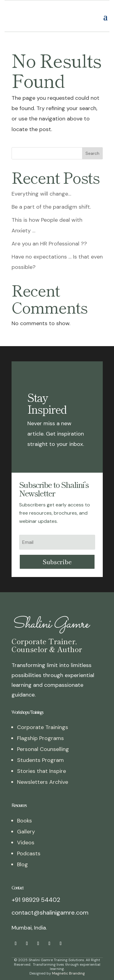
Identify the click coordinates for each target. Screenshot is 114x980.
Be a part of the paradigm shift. (51, 196)
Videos (26, 832)
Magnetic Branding (68, 963)
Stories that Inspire (41, 760)
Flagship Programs (40, 728)
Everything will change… (41, 183)
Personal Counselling (43, 738)
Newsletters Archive (43, 771)
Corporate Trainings (43, 717)
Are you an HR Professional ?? (49, 233)
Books (24, 810)
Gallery (26, 821)
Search (92, 143)
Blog (22, 854)
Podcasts (29, 843)
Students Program (40, 749)
